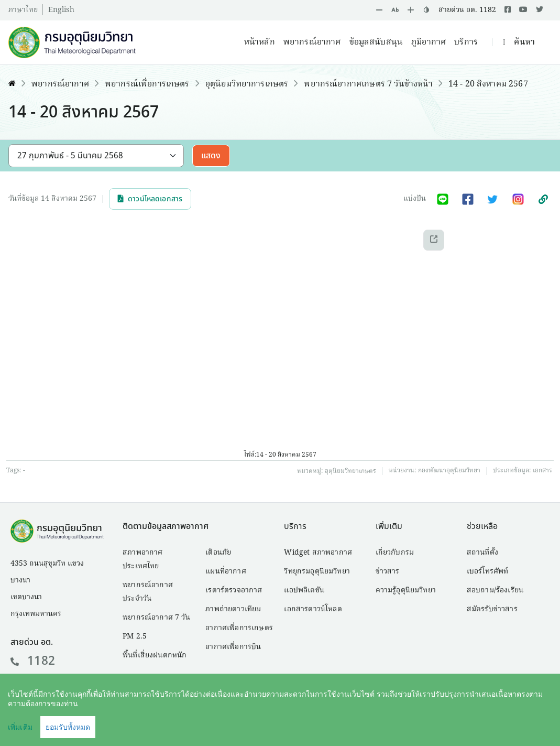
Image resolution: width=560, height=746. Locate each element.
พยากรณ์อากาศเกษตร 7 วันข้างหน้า (368, 84)
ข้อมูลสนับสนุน (376, 42)
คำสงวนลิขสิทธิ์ (387, 723)
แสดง (211, 156)
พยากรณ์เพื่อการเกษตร (147, 84)
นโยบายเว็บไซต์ (456, 723)
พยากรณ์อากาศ (312, 42)
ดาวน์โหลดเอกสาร (150, 199)
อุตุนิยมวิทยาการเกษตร (247, 84)
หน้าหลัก (260, 42)
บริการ (466, 42)
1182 (33, 661)
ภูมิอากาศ (429, 42)
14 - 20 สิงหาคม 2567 (488, 84)
